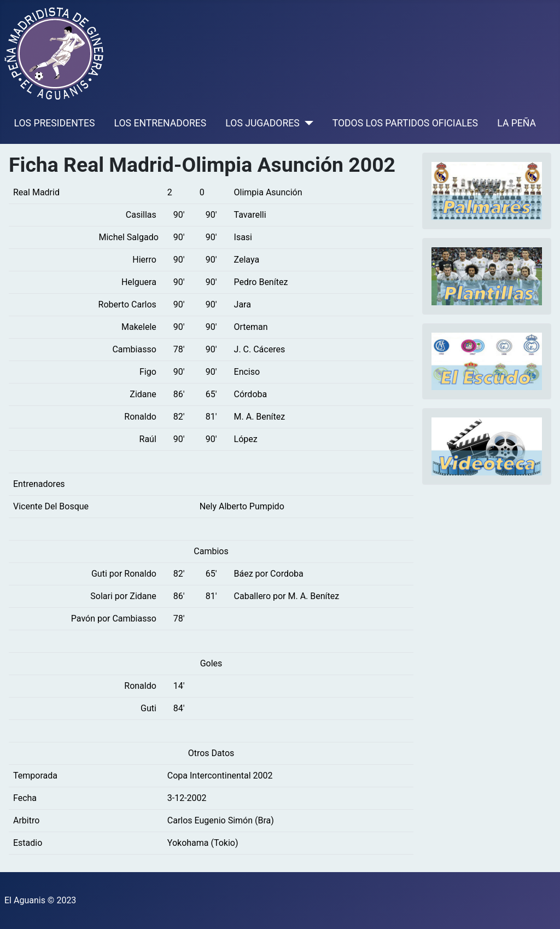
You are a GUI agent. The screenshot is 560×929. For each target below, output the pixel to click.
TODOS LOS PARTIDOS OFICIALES (405, 123)
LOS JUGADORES (262, 123)
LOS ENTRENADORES (161, 123)
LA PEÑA (517, 123)
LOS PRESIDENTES (55, 123)
